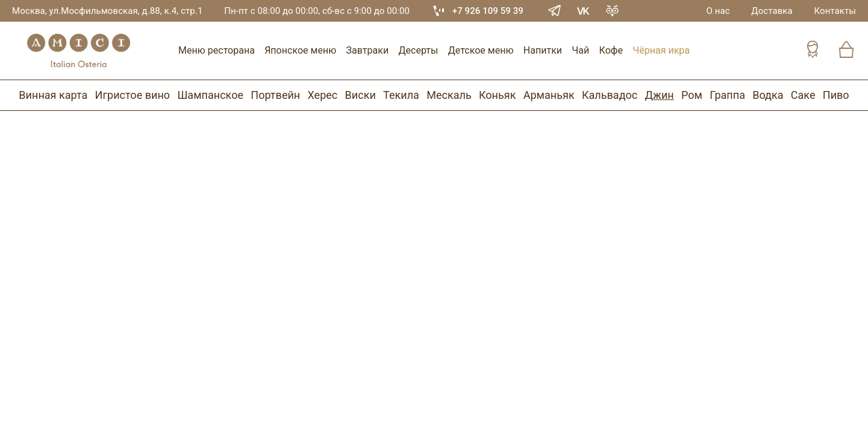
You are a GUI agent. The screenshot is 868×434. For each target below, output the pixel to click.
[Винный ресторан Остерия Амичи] (78, 51)
